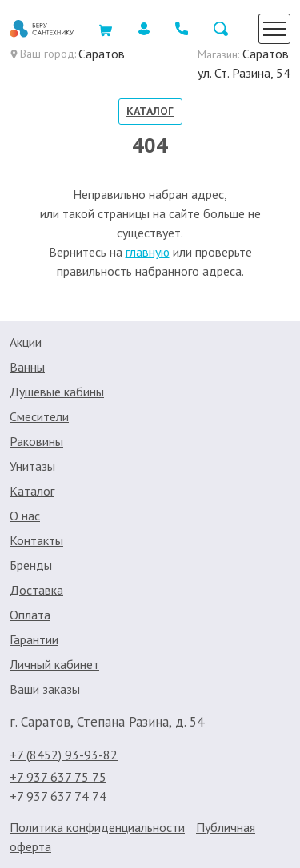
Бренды (31, 565)
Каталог (150, 111)
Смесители (39, 416)
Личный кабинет (54, 664)
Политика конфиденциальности (97, 827)
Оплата (30, 615)
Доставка (36, 590)
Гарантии (34, 639)
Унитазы (32, 466)
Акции (26, 342)
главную (148, 252)
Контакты (36, 540)
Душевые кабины (57, 392)
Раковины (36, 441)
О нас (25, 516)
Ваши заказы (45, 689)
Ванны (27, 367)
